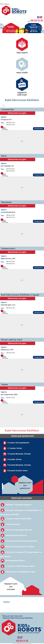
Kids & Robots (5, 4)
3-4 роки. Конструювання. (16, 443)
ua (29, 21)
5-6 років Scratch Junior (15, 471)
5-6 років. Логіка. (12, 459)
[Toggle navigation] (3, 106)
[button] (3, 28)
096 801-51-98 (37, 21)
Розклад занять (38, 129)
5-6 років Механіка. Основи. (17, 465)
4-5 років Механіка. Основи (16, 454)
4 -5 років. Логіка (12, 448)
